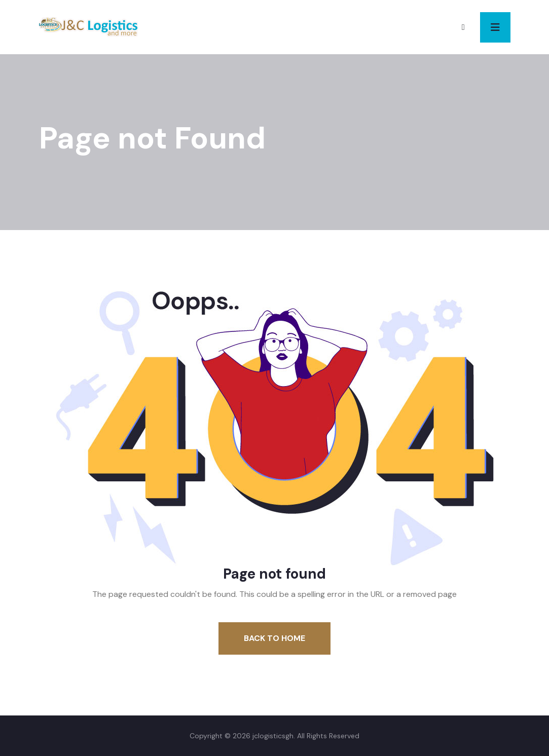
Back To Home (274, 638)
